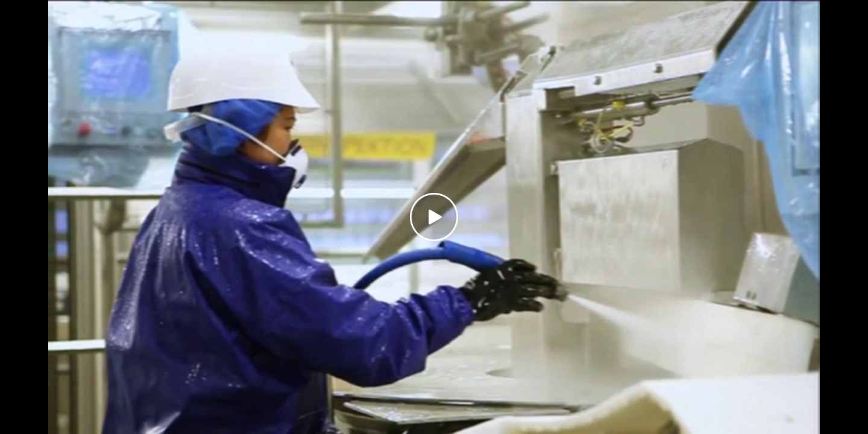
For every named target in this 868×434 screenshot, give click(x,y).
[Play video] (434, 217)
